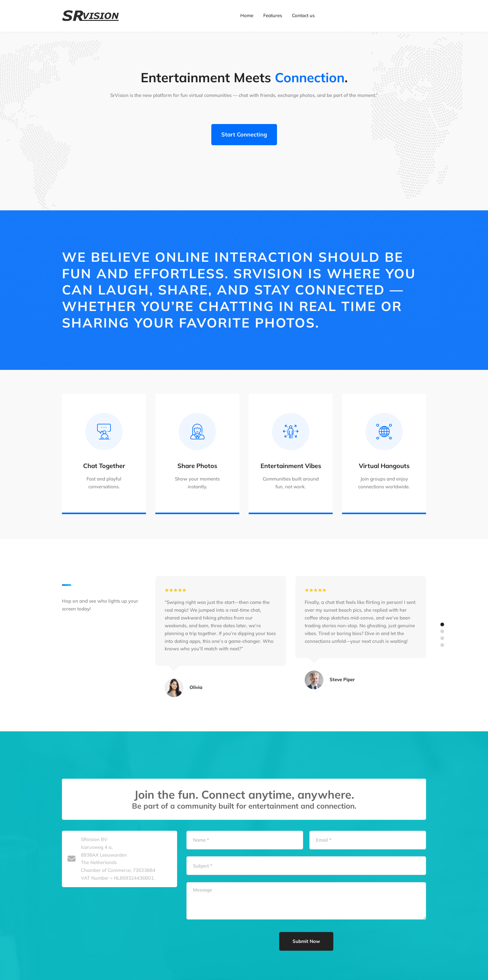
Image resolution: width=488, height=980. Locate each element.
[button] (442, 671)
